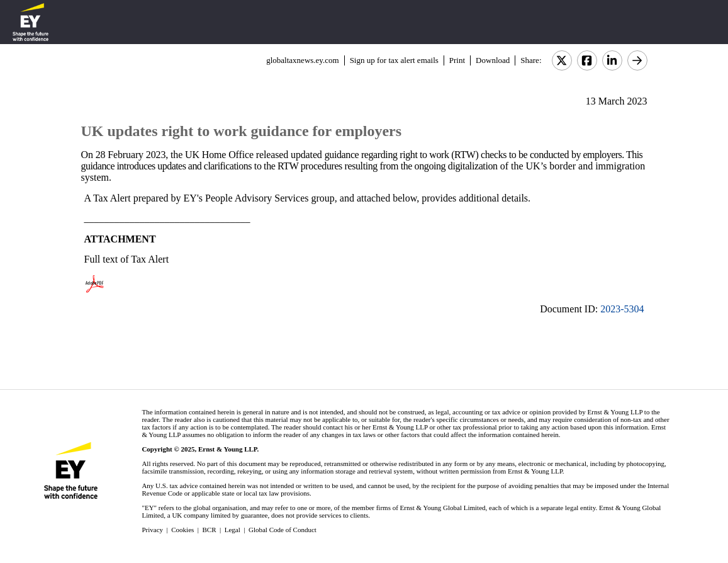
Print (457, 60)
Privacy (152, 530)
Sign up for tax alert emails (394, 60)
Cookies (182, 530)
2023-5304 (622, 309)
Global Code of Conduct (283, 530)
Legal (232, 530)
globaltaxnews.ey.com (302, 60)
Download (493, 60)
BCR (210, 530)
